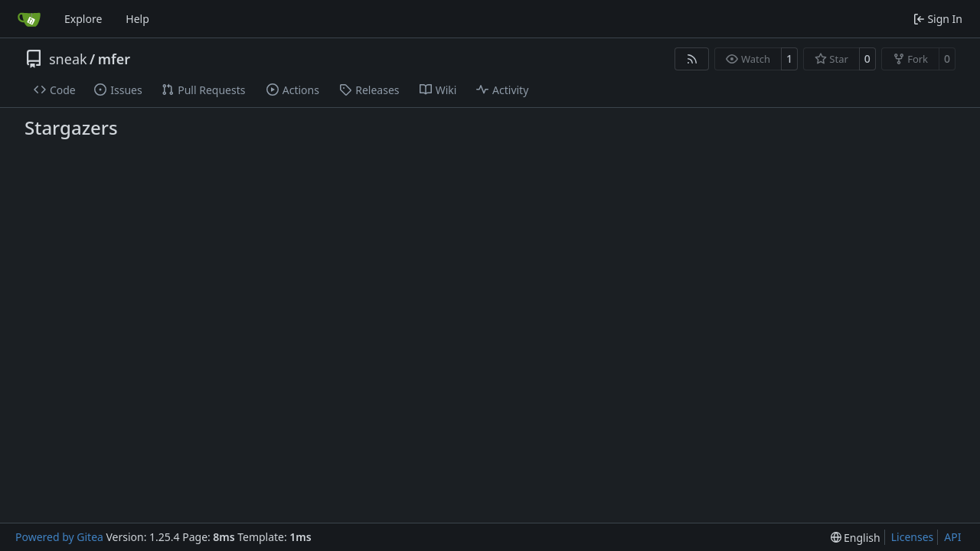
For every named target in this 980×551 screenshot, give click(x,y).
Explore (83, 19)
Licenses (913, 537)
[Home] (29, 19)
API (952, 537)
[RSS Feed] (692, 59)
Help (137, 19)
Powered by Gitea (59, 537)
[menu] (856, 538)
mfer (114, 59)
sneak (68, 59)
